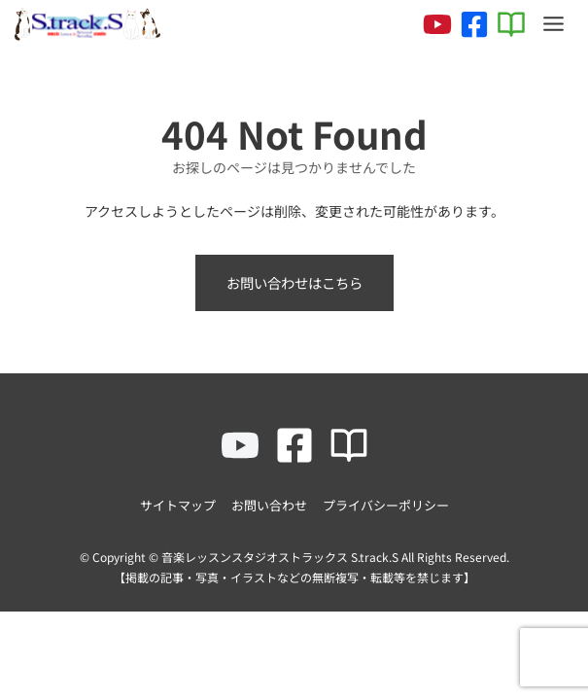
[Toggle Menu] (553, 24)
